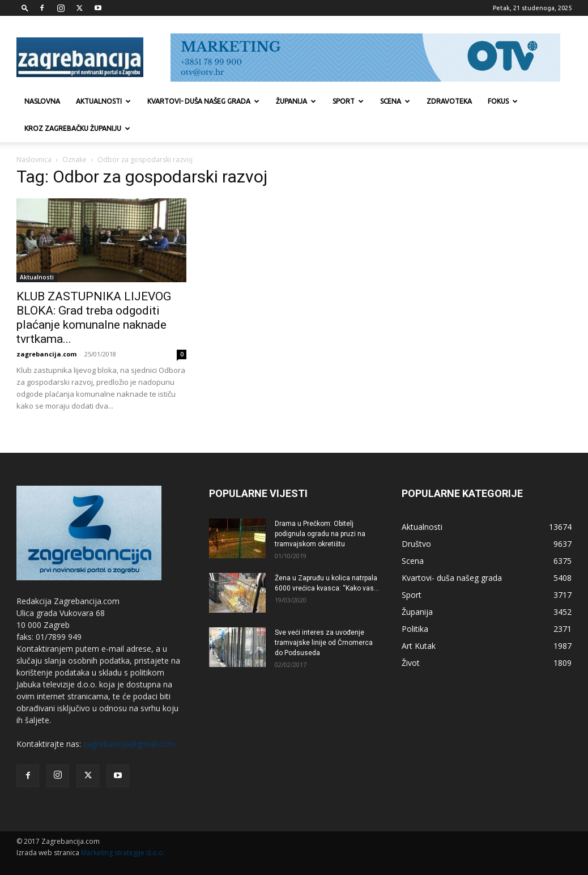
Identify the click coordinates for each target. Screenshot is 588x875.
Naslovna (42, 101)
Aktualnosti (103, 101)
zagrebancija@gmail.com (129, 744)
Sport (348, 101)
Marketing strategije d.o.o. (123, 853)
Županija (296, 101)
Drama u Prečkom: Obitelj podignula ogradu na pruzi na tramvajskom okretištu (320, 534)
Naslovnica (34, 160)
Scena (395, 101)
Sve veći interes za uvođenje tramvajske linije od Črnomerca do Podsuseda (324, 643)
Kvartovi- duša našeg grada (203, 101)
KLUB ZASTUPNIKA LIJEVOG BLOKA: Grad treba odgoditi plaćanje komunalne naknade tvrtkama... (94, 318)
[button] (25, 8)
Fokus (503, 101)
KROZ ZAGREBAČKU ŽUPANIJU (77, 128)
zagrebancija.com (46, 354)
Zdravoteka (449, 101)
